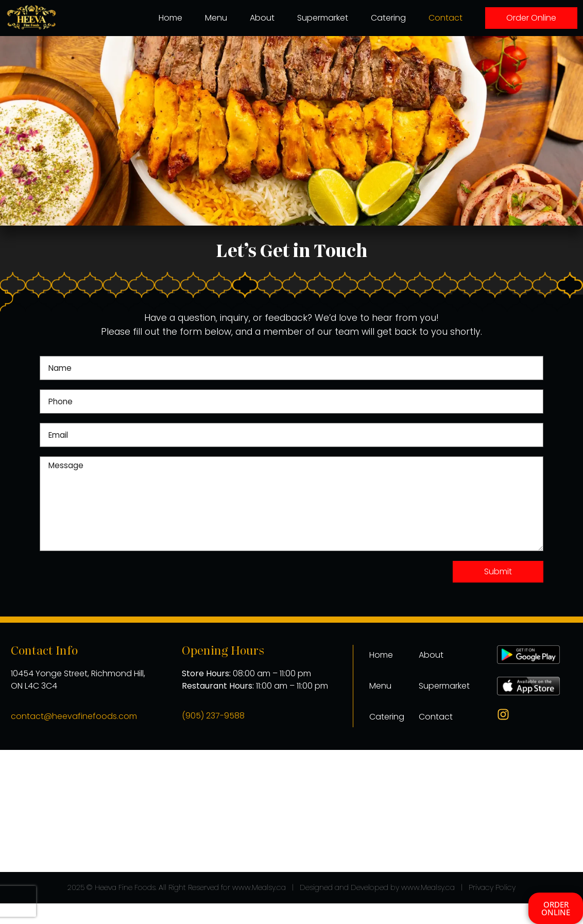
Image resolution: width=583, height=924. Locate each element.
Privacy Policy (492, 887)
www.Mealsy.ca (259, 887)
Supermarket (323, 18)
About (262, 18)
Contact (445, 18)
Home (170, 18)
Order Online (531, 18)
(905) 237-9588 (213, 716)
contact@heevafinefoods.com (74, 716)
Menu (216, 18)
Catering (388, 18)
